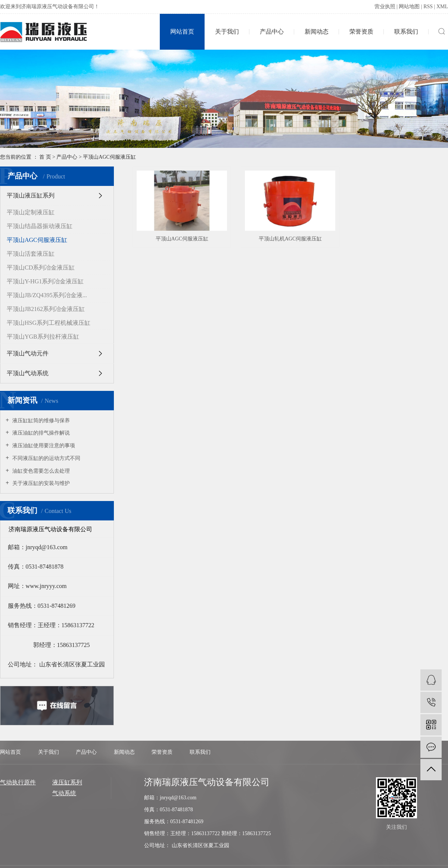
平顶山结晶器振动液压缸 (40, 226)
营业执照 (385, 7)
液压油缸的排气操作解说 (40, 433)
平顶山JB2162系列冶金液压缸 (46, 309)
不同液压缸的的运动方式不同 (46, 458)
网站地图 (409, 7)
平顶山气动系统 (28, 373)
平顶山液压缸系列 (31, 195)
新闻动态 (317, 32)
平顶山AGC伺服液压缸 (109, 157)
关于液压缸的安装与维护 (40, 483)
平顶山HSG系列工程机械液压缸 (49, 323)
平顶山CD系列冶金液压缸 (41, 267)
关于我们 (227, 32)
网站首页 (182, 32)
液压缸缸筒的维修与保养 (40, 421)
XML (442, 7)
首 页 (45, 157)
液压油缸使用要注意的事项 (43, 446)
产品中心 (272, 32)
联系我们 (406, 32)
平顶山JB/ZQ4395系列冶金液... (47, 295)
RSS (428, 7)
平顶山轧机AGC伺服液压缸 (290, 239)
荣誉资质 (361, 32)
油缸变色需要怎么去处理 (40, 471)
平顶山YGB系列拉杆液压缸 (43, 337)
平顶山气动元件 (28, 353)
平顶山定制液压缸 (31, 212)
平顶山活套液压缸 (31, 254)
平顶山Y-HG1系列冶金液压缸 (45, 281)
